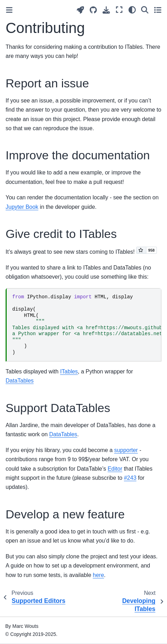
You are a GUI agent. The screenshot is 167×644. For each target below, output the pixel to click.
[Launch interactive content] (80, 10)
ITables (69, 371)
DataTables (20, 381)
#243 (130, 478)
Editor (115, 469)
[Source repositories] (93, 10)
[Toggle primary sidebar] (9, 10)
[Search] (145, 10)
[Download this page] (106, 10)
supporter (126, 450)
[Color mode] (132, 10)
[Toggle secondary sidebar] (158, 10)
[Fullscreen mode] (119, 10)
